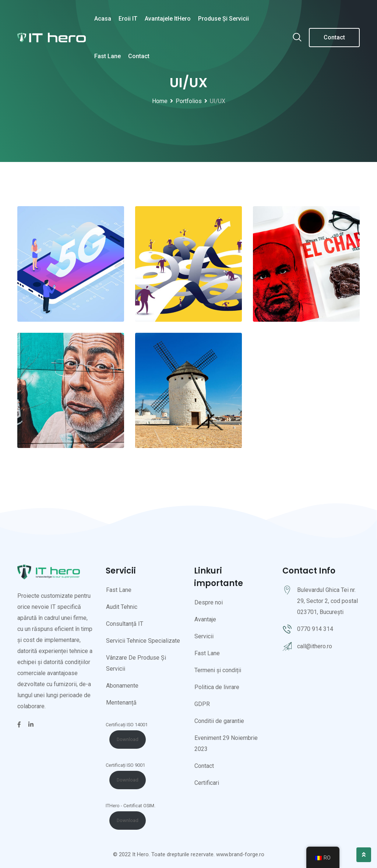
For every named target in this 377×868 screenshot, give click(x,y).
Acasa (103, 19)
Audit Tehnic (122, 607)
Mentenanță (121, 703)
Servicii (204, 636)
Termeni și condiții (218, 670)
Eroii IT (128, 19)
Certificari (207, 783)
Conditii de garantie (219, 721)
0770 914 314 (315, 629)
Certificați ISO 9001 (125, 765)
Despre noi (209, 602)
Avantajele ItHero (168, 19)
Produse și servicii (223, 19)
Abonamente (122, 686)
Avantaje (205, 619)
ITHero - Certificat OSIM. (131, 806)
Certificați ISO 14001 (127, 725)
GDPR (202, 704)
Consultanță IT (125, 624)
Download (128, 739)
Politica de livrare (217, 687)
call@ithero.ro (315, 646)
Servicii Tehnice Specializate (143, 641)
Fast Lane (108, 56)
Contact (139, 56)
